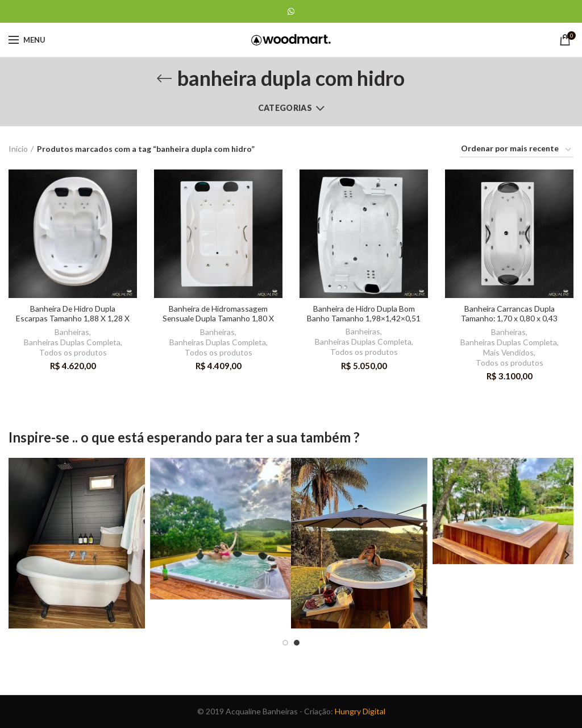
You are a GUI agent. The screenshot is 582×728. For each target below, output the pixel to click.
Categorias (285, 108)
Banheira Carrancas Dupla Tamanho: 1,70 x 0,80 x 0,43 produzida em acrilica (510, 319)
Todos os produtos (73, 352)
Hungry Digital (360, 711)
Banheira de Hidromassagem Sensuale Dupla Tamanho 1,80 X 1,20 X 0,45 (218, 319)
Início (18, 149)
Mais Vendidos (508, 352)
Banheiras (72, 332)
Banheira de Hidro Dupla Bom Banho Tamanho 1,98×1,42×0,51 (364, 314)
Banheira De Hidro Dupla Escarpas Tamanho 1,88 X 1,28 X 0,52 (73, 319)
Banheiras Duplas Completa (72, 342)
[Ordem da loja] (517, 150)
